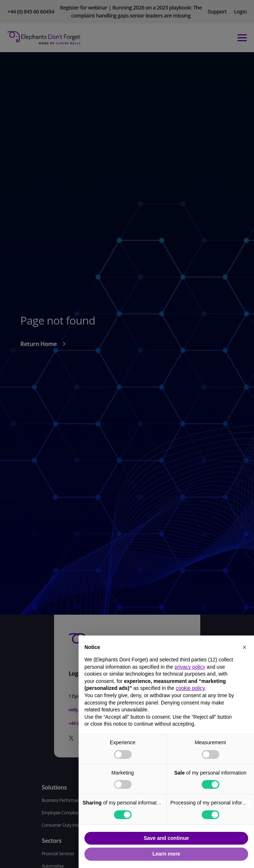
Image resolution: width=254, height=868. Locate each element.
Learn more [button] (166, 854)
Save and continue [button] (166, 838)
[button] (244, 647)
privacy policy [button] (190, 667)
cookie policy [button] (190, 688)
